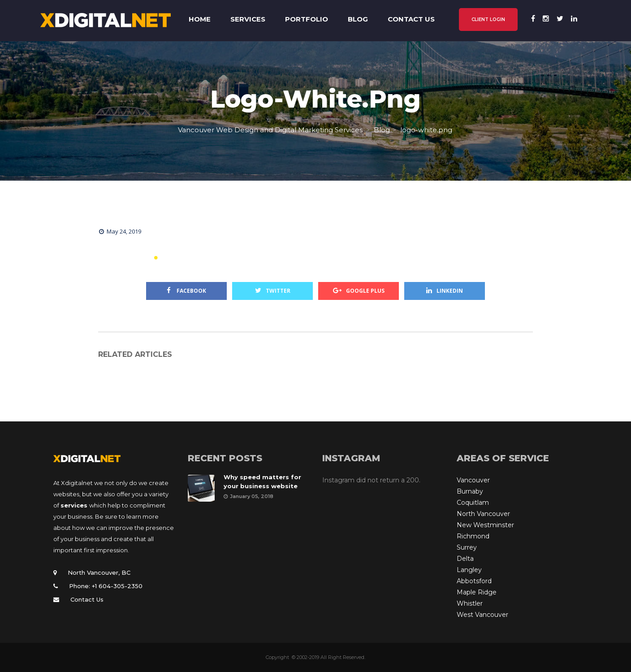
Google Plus (359, 291)
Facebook (186, 291)
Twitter (273, 291)
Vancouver (473, 480)
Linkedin (445, 291)
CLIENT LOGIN (488, 20)
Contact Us (87, 599)
